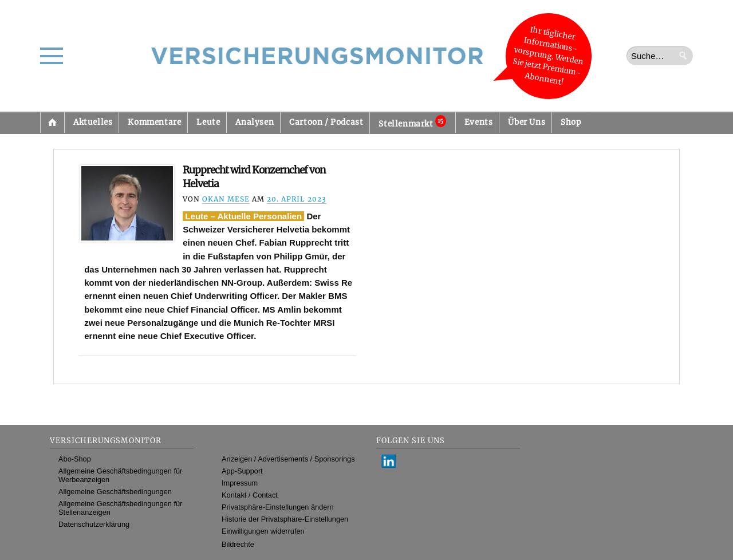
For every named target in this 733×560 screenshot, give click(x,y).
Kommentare (154, 122)
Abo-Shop (75, 459)
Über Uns (527, 122)
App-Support (242, 471)
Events (479, 122)
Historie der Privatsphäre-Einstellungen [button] (285, 519)
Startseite (52, 123)
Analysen (255, 122)
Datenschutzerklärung (94, 524)
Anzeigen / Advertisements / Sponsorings (288, 459)
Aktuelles (93, 122)
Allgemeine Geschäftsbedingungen (115, 492)
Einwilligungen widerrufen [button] (263, 531)
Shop (571, 122)
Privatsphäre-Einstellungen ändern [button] (278, 507)
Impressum (240, 483)
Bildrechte (238, 544)
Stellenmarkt (412, 122)
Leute (208, 122)
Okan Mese (226, 199)
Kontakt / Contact (250, 495)
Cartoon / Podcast (326, 122)
